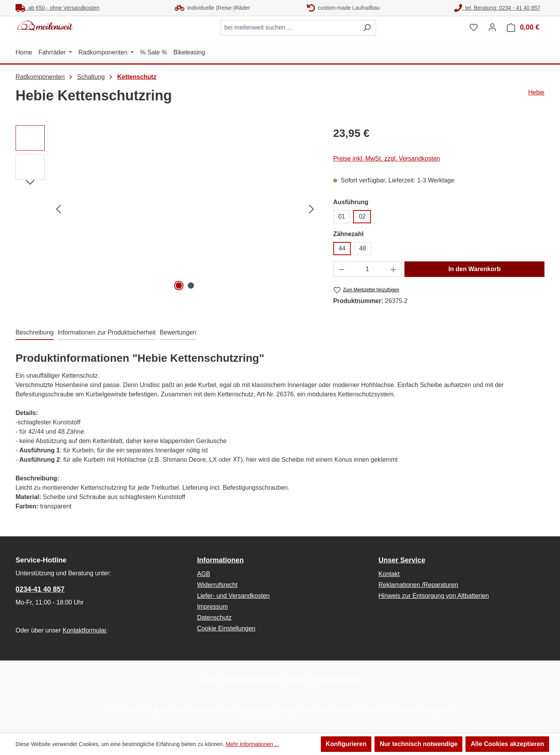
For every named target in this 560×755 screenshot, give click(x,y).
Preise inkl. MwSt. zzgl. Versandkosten (387, 159)
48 (362, 248)
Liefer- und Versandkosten (234, 596)
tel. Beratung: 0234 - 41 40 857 (497, 8)
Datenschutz (214, 617)
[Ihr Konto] (492, 27)
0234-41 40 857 (40, 589)
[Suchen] (367, 28)
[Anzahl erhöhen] (394, 269)
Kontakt (389, 574)
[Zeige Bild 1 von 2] (179, 286)
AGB (204, 574)
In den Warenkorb (475, 269)
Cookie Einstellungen (226, 628)
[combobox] (289, 28)
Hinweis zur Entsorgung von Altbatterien (434, 596)
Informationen (220, 560)
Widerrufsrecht (217, 585)
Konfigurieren (346, 744)
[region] (167, 209)
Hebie (536, 92)
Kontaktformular (84, 630)
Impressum (213, 607)
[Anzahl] (367, 269)
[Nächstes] (311, 209)
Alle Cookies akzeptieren (507, 744)
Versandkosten (256, 709)
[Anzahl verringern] (341, 269)
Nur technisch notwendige (418, 744)
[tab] (35, 333)
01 (342, 216)
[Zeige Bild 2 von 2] (191, 286)
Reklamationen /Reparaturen (418, 585)
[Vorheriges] (58, 209)
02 (362, 216)
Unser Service (402, 560)
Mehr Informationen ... (253, 744)
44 (342, 248)
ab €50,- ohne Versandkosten (58, 8)
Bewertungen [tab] (178, 332)
